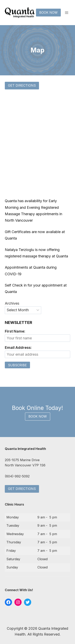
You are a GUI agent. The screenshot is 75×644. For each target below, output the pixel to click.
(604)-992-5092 (17, 476)
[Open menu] (66, 13)
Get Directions (22, 85)
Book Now (48, 12)
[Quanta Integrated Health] (20, 13)
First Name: (15, 331)
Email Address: (18, 348)
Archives (12, 303)
